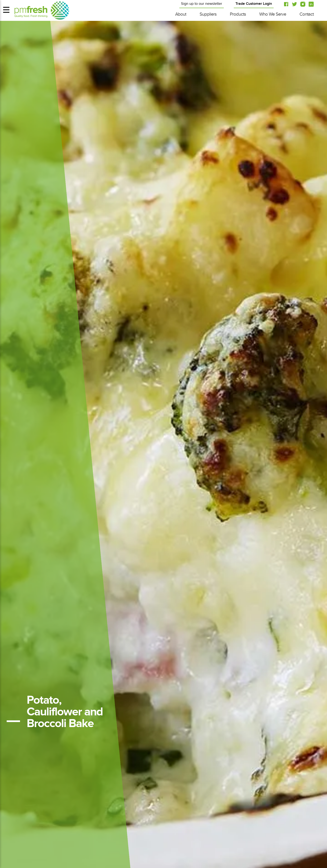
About (181, 14)
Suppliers (208, 14)
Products (238, 14)
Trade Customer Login (254, 4)
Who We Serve (273, 14)
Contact (307, 14)
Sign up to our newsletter (202, 4)
